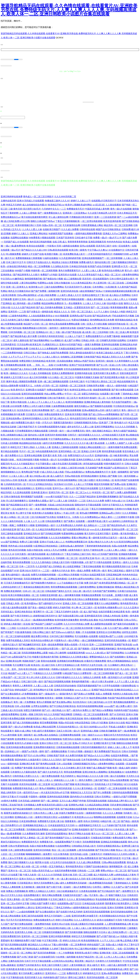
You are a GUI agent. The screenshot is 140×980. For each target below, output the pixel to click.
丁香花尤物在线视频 (91, 566)
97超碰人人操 (100, 628)
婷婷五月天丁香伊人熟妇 (22, 447)
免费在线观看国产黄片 (58, 389)
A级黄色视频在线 (81, 907)
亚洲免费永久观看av (39, 500)
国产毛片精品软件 (106, 891)
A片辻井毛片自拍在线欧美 (62, 862)
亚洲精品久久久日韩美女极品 (74, 657)
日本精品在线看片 (81, 837)
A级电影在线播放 (70, 246)
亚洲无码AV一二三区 (55, 973)
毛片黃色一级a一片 (98, 895)
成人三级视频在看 (72, 278)
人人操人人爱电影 (28, 213)
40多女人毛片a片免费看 (55, 550)
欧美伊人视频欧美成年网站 (78, 204)
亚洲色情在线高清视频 (58, 796)
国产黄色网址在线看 (46, 763)
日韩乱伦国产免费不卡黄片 (43, 903)
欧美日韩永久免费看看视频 (85, 599)
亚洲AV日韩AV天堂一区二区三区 (55, 743)
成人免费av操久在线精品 (46, 735)
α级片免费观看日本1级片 (22, 422)
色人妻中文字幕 (23, 513)
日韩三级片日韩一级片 (32, 681)
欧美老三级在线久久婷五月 (110, 352)
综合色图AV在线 (115, 303)
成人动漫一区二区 (30, 866)
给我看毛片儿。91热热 (30, 385)
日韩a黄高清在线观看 (58, 250)
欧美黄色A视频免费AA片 (110, 607)
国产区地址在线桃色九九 (43, 558)
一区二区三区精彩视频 (103, 673)
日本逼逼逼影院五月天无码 (61, 825)
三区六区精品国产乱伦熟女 (43, 517)
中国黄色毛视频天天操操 (87, 377)
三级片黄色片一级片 (121, 879)
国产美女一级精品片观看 (40, 607)
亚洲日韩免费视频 (40, 410)
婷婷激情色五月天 (92, 973)
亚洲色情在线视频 (110, 344)
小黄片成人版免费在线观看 (14, 607)
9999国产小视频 (22, 270)
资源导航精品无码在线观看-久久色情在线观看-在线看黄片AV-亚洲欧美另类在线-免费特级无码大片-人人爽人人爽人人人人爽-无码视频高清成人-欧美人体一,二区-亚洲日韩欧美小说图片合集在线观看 (69, 10)
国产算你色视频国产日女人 (58, 837)
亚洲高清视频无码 (97, 241)
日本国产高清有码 (65, 237)
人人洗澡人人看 (43, 447)
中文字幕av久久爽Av (97, 250)
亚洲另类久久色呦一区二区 (28, 932)
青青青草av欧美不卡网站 (87, 953)
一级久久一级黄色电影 (116, 385)
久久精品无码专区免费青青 (123, 348)
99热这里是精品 (82, 722)
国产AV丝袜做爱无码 (44, 957)
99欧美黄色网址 (121, 455)
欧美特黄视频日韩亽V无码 (28, 225)
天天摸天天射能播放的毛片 (17, 583)
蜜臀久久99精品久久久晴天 (42, 891)
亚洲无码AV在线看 (67, 274)
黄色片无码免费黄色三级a (46, 883)
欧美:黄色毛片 (18, 389)
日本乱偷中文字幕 (83, 237)
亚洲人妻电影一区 (16, 899)
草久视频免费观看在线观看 (34, 439)
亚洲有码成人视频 (89, 731)
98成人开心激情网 (57, 652)
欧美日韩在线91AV (84, 784)
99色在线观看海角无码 (46, 451)
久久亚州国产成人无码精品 (49, 566)
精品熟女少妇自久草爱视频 (65, 262)
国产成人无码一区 (26, 529)
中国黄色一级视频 (37, 796)
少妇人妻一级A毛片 (82, 591)
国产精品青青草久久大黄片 (26, 274)
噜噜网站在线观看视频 (105, 817)
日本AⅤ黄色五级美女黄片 (122, 278)
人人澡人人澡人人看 (19, 476)
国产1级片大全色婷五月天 (50, 772)
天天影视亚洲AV (25, 883)
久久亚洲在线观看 (21, 492)
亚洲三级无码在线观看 (32, 916)
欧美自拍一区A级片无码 (43, 665)
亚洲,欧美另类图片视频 (76, 414)
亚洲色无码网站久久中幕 (88, 459)
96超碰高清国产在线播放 (61, 233)
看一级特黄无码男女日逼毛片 (103, 537)
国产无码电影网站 (115, 652)
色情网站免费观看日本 (76, 542)
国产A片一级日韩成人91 (54, 710)
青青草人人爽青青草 (22, 685)
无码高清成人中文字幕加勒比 (109, 784)
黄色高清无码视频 (17, 550)
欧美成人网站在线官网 (45, 726)
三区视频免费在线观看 (69, 735)
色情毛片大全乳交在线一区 (94, 665)
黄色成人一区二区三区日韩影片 (38, 196)
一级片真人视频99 (127, 537)
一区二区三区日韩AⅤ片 (12, 398)
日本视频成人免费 (32, 805)
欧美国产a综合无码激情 (99, 266)
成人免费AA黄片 (124, 706)
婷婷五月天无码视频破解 (84, 936)
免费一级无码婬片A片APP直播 (116, 677)
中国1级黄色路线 (23, 632)
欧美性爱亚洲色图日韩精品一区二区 (117, 583)
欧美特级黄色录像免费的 (67, 620)
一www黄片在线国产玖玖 (56, 496)
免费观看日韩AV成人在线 (13, 698)
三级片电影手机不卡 (27, 426)
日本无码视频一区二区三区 (22, 332)
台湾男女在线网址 (40, 706)
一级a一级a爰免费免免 (15, 246)
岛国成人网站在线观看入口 (92, 447)
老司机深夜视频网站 (67, 480)
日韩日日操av (30, 352)
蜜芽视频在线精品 (124, 320)
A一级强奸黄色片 (64, 694)
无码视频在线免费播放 (37, 829)
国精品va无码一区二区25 (18, 620)
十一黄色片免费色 (83, 780)
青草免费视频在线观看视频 (64, 587)
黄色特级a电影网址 (126, 648)
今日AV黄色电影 (61, 854)
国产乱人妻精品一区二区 (32, 837)
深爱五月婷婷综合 (90, 394)
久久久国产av (118, 887)
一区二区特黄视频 (113, 258)
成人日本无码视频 (38, 377)
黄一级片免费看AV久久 (12, 455)
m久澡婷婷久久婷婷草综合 (121, 521)
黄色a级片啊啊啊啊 (89, 513)
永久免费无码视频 (74, 755)
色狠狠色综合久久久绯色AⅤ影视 (119, 854)
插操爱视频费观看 (102, 389)
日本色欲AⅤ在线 (98, 907)
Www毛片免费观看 (10, 837)
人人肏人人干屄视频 (83, 484)
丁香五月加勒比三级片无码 (78, 554)
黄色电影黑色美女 (129, 603)
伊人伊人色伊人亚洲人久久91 (41, 677)
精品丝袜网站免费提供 (52, 303)
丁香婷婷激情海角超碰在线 (97, 546)
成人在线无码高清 (43, 969)
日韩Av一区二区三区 (105, 579)
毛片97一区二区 (27, 451)
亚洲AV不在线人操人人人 (52, 542)
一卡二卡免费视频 (65, 953)
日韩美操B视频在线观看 (68, 747)
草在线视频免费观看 (105, 899)
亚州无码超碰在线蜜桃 (121, 911)
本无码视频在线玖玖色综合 (112, 916)
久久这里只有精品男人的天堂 (102, 213)
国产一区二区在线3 (100, 307)
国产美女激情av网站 (62, 702)
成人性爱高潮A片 (55, 554)
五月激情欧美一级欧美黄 (33, 887)
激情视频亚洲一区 (118, 866)
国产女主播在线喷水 (11, 694)
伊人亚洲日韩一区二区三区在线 (108, 283)
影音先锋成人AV (130, 451)
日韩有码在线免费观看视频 (125, 792)
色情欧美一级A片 (48, 459)
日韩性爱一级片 (56, 431)
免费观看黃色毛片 (30, 842)
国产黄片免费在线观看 (122, 389)
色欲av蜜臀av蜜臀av (54, 394)
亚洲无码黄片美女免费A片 (106, 373)
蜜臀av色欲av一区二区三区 (114, 870)
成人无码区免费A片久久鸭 (17, 221)
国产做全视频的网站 (39, 340)
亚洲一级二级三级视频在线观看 (53, 381)
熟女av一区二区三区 (126, 850)
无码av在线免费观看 (119, 780)
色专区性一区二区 (101, 492)
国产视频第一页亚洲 (88, 648)
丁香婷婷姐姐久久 (122, 883)
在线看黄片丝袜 (124, 817)
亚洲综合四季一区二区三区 (125, 529)
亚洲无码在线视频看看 (32, 394)
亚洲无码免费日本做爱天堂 (85, 916)
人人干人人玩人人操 (110, 940)
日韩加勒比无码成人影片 (84, 846)
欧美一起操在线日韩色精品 (14, 266)
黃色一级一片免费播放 (24, 702)
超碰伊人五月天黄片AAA (16, 377)
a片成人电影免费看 (47, 295)
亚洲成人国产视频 (108, 476)
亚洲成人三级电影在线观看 (65, 447)
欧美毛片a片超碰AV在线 (27, 743)
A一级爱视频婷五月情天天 (88, 825)
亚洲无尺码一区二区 (59, 492)
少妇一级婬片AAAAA (92, 735)
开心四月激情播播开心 (17, 500)
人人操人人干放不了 (75, 336)
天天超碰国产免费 (94, 468)
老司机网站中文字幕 (43, 689)
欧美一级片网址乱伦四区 (13, 537)
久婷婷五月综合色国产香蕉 (46, 809)
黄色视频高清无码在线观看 (21, 780)
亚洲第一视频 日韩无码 (31, 714)
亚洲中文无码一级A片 (23, 299)
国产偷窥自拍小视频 (53, 278)
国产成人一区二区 (124, 673)
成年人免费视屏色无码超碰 (73, 883)
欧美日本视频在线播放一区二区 (24, 595)
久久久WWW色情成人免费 (76, 624)
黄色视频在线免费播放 (12, 755)
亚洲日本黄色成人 (44, 907)
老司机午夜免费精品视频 (13, 718)
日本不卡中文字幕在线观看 (38, 961)
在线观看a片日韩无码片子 (104, 200)
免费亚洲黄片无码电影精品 (32, 361)
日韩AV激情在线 (12, 496)
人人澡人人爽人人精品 (115, 550)
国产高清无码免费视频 (44, 953)
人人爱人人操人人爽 (124, 833)
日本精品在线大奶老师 (93, 903)
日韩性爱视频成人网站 (92, 225)
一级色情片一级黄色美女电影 (62, 328)
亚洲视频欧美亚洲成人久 (35, 825)
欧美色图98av (31, 603)
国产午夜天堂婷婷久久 (21, 615)
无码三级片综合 (130, 759)
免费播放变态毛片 (75, 209)
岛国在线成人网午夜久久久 (120, 800)
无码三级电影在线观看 (12, 533)
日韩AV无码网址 (102, 796)
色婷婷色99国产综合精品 (126, 710)
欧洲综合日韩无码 (100, 369)
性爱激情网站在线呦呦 (72, 533)
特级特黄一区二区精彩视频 (44, 270)
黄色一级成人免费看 (81, 570)
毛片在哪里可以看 (21, 665)
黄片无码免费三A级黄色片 (31, 973)
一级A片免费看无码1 (75, 431)
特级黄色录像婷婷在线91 (100, 809)
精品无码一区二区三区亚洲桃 (118, 225)
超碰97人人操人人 (20, 233)
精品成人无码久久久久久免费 (116, 357)
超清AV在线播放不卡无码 (109, 920)
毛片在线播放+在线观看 (86, 636)
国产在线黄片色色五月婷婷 (69, 911)
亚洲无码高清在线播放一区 (118, 640)
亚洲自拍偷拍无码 (32, 599)
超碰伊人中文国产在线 (33, 254)
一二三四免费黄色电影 (12, 352)
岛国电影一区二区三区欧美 (72, 385)
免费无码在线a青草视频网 (50, 369)
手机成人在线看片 (117, 726)
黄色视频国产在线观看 (32, 496)
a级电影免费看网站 (10, 714)
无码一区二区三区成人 (82, 311)
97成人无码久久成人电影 (52, 472)
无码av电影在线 (72, 476)
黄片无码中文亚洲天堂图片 (97, 533)
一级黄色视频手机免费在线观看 (122, 447)
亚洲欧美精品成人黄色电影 (97, 402)
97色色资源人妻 (121, 829)
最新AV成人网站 (23, 731)
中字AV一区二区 (73, 394)
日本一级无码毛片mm (27, 792)
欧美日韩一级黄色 (78, 250)
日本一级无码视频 (126, 476)
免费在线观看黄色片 (54, 414)
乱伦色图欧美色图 (66, 459)
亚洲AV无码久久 (27, 879)
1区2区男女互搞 (86, 558)
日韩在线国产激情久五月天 (58, 591)
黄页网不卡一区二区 (43, 611)
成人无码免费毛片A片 (11, 825)
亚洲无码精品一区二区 (69, 451)
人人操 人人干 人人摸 (34, 521)
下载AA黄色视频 (60, 944)
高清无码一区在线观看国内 (95, 278)
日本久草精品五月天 (127, 213)
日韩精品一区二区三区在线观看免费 (91, 714)
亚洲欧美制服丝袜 (105, 587)
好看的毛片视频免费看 (95, 661)
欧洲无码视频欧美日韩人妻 (64, 858)
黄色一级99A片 (129, 410)
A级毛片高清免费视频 (53, 443)
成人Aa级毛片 (57, 476)
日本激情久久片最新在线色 (24, 772)
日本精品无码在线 (78, 266)
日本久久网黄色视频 (112, 718)
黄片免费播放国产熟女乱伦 (107, 751)
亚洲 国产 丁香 (106, 422)
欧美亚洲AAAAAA (84, 817)
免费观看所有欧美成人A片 (25, 788)
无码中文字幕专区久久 (113, 505)
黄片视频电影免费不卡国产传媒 (26, 940)
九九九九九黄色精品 (41, 562)
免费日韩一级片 (99, 570)
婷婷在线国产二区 (24, 689)
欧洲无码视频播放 (74, 402)
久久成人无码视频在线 (40, 373)
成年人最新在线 (21, 340)
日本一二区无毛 (27, 566)
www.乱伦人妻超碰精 (100, 529)
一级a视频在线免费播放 (42, 620)
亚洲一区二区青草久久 (17, 287)
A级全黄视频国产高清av (91, 291)
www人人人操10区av (96, 652)
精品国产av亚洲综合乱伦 (116, 468)
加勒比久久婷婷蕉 (92, 677)
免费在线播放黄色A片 (44, 920)
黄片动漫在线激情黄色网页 (34, 217)
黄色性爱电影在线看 (112, 451)
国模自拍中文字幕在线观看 (88, 505)
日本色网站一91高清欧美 (104, 287)
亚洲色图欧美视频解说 (107, 496)
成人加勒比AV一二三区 (95, 525)
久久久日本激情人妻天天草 (72, 768)
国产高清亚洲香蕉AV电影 (112, 377)
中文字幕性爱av (43, 463)
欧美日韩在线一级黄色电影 (37, 669)
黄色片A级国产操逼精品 (125, 431)
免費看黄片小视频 (26, 525)
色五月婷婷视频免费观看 (111, 620)
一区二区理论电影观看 (91, 221)
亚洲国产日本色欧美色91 (29, 965)
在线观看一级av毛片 (10, 250)
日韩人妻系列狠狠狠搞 (51, 739)
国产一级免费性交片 (126, 891)
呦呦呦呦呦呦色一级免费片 (39, 854)
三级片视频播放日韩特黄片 (124, 262)
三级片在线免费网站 (54, 287)
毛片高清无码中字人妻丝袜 (78, 287)
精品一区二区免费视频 (39, 266)
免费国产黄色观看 (24, 768)
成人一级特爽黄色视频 (69, 595)
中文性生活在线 (130, 961)
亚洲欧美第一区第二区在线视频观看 (117, 953)
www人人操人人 (83, 689)
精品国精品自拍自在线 (30, 443)
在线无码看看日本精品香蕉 (112, 611)
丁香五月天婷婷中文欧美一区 (68, 611)
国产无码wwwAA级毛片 (63, 632)
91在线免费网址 (63, 846)
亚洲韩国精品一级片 (45, 525)
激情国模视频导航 (33, 278)
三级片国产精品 (101, 780)
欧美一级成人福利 (121, 768)
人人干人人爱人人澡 (124, 681)
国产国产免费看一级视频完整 (45, 291)
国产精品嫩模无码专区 (30, 644)
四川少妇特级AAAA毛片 (96, 726)
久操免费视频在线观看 (62, 406)
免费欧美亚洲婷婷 (13, 591)
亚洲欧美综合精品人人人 (126, 689)
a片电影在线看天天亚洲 (113, 435)
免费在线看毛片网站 (122, 837)
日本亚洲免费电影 (28, 821)
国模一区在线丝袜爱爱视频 (90, 669)
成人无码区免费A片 (117, 932)
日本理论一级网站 (101, 887)
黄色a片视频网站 (47, 788)
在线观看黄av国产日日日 (69, 903)
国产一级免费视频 (38, 505)
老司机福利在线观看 (93, 463)
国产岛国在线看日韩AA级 (71, 615)
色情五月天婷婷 (14, 204)
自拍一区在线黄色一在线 (124, 246)
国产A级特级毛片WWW (50, 603)
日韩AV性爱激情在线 (18, 846)
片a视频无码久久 (50, 344)
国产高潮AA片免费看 (84, 694)
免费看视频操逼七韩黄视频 (29, 258)
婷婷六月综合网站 (64, 920)
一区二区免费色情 (77, 944)
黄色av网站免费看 (13, 948)
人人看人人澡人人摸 (43, 685)
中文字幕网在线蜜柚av (59, 439)
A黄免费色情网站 (130, 274)
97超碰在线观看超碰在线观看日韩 (120, 291)
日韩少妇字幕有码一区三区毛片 (63, 398)
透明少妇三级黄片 (77, 977)
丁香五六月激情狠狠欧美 (67, 221)
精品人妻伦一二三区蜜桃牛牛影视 (118, 517)
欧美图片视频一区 (53, 254)
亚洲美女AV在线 (43, 488)
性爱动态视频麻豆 (80, 320)
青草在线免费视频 (73, 772)
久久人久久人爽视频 (112, 813)
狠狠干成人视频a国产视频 (99, 768)
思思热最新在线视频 (97, 800)
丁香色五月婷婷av (63, 907)
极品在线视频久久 (26, 488)
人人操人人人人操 (44, 299)
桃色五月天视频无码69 (19, 291)
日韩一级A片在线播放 (115, 776)
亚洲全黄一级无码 (27, 480)
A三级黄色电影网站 (18, 315)
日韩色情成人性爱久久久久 (26, 776)
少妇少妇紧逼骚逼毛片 (67, 891)
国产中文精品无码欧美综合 (63, 706)
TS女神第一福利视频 (65, 957)
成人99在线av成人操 (39, 476)
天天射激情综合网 (71, 225)
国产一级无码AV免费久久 (79, 710)
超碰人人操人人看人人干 (120, 747)
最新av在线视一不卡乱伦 (76, 644)
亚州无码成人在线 (79, 854)
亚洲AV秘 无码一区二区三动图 (78, 874)
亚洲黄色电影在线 (83, 373)
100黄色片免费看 (9, 800)
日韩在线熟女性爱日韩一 (48, 648)
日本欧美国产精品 (92, 357)
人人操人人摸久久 (51, 357)
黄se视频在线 (132, 435)
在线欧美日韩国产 (51, 229)
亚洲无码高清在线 (69, 291)
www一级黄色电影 (10, 763)
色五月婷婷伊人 (68, 776)
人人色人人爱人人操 (32, 229)
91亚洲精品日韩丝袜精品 (45, 546)
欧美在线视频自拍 (90, 940)
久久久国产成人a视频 (118, 628)
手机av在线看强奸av (75, 472)
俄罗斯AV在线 (42, 862)
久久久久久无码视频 (125, 426)
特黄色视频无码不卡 (114, 463)
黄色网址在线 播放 (89, 620)
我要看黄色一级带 (74, 821)
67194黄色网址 (61, 365)
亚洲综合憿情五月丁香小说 (95, 295)
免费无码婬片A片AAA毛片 (81, 455)
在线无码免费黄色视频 (65, 870)
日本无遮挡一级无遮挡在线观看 (30, 554)
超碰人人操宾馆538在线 (73, 468)
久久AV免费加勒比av (90, 517)
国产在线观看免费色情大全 (76, 529)
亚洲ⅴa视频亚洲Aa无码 (93, 410)
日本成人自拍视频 (9, 443)
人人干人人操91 (101, 311)
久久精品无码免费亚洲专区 (49, 529)
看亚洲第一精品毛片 (85, 961)
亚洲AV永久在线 (117, 722)
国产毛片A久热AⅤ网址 (35, 755)
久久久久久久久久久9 (75, 443)
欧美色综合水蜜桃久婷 (113, 270)
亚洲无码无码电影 (42, 850)
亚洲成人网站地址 (39, 233)
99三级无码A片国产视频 (62, 784)
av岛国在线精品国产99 (60, 829)
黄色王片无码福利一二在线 (57, 916)
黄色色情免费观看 (21, 562)
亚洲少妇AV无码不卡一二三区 (34, 570)
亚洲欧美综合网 (14, 661)
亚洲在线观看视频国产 (93, 258)
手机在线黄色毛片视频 (123, 315)
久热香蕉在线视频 (88, 891)
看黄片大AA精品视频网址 (107, 603)
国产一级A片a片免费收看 (20, 726)
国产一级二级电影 (50, 800)
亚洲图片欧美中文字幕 (104, 743)
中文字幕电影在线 (15, 977)
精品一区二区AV (113, 274)
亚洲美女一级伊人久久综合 (125, 562)
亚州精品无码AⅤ (32, 533)
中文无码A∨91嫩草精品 (12, 278)
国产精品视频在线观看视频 (74, 809)
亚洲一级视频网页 (120, 472)
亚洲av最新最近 (8, 965)
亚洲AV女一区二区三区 (19, 870)
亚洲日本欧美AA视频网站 (95, 772)
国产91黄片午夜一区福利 (58, 887)
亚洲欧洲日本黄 (27, 763)
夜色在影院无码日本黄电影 (83, 418)
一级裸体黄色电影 (93, 813)
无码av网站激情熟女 (27, 295)
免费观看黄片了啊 (45, 879)
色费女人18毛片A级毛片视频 (36, 406)
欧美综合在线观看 (35, 246)
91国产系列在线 (14, 328)
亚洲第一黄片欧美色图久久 (125, 533)
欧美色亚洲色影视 (112, 221)
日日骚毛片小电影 (34, 414)
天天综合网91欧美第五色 (29, 344)
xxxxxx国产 (109, 706)
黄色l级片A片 (121, 422)
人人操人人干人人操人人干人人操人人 (46, 402)
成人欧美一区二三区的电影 (95, 332)
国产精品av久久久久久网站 (97, 755)
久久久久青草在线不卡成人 (91, 274)
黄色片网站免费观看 (52, 895)
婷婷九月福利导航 (62, 607)
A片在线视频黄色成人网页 (116, 969)
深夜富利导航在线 (116, 324)
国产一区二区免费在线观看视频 (66, 410)
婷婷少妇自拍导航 (128, 439)
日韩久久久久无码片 (52, 759)
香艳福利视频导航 (80, 681)
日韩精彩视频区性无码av (86, 422)
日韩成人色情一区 (90, 340)
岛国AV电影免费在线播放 (42, 846)
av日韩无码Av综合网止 (63, 961)
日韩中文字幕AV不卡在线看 (14, 796)
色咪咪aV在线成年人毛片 (64, 669)
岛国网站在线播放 (19, 237)
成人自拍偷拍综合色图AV (35, 204)
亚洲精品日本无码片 (11, 439)
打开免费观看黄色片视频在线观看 (31, 431)
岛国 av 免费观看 (104, 694)
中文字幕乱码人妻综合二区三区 (101, 381)
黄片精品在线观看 (9, 451)
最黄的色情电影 (118, 928)
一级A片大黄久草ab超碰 (102, 681)
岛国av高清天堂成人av (43, 870)
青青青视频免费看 (119, 307)
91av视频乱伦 (57, 340)
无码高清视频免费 (32, 579)
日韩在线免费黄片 (54, 521)
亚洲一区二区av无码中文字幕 (15, 903)
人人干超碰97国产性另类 (114, 825)
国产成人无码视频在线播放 (26, 722)
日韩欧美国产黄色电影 (12, 579)
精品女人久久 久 (62, 311)
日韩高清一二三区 (77, 500)
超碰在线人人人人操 (64, 780)
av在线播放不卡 (66, 817)
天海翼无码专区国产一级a (75, 895)
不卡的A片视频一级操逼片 (81, 751)
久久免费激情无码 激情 (33, 833)
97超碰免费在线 (128, 685)
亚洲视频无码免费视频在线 (70, 661)
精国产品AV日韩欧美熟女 (108, 229)
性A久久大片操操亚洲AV (22, 463)
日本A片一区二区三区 (33, 591)
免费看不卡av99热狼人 (110, 599)
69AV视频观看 (62, 315)
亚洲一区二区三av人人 (80, 492)
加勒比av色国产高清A (84, 361)
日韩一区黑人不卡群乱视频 (94, 324)
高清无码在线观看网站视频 (90, 706)
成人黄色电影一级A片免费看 (27, 303)
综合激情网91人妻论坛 (24, 907)
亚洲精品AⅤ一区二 (45, 332)
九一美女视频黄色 (73, 303)
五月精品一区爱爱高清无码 (77, 307)
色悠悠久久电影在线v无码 (125, 694)
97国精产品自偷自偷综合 (96, 866)
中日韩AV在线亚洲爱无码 (92, 574)
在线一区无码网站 (126, 948)
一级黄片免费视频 (92, 344)
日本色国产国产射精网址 (104, 591)
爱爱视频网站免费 (19, 348)
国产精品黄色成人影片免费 (24, 336)
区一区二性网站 (25, 953)
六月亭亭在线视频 (111, 685)
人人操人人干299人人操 (94, 303)
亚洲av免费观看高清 (88, 858)
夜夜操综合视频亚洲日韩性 (37, 587)
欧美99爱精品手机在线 (111, 759)
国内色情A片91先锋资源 (82, 796)
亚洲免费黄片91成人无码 (27, 739)
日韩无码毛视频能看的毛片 (94, 747)
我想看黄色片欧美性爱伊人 (118, 903)
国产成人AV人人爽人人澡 (21, 468)
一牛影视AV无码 (53, 246)
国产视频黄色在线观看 (101, 406)
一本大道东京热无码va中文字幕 (54, 792)
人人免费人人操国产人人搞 (119, 443)
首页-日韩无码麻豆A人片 (98, 879)
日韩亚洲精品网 (113, 574)
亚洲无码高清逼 (64, 788)
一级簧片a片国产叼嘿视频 (124, 796)
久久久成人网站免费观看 (89, 862)
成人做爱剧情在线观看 (101, 624)
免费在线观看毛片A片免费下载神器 (103, 336)
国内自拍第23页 (102, 262)
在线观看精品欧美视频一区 (47, 468)
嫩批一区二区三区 (9, 566)
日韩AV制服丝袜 (62, 283)
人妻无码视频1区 (77, 965)
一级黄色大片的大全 (60, 570)
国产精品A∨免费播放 (103, 710)
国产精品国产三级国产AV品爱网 (47, 624)
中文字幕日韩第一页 (52, 940)
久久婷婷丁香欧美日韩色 (62, 948)
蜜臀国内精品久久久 (99, 657)
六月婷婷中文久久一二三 (54, 209)
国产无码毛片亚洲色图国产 (30, 928)
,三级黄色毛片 (95, 854)
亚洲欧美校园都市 (81, 829)
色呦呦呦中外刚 (121, 254)
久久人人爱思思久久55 (85, 920)
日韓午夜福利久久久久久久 (69, 677)
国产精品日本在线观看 (87, 488)
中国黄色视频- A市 (79, 562)
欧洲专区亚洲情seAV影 (81, 389)
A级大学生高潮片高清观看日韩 (67, 463)
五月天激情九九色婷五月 (111, 488)
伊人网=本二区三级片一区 (84, 607)
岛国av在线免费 (119, 546)
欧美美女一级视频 (54, 698)
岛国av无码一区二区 (52, 225)
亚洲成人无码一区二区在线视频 (78, 603)
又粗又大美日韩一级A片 (68, 731)
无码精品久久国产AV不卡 (76, 698)
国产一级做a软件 (47, 694)
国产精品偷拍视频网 (22, 809)
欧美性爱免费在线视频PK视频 (56, 599)
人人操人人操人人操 (81, 928)
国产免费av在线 (118, 484)
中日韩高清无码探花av (124, 406)
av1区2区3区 (99, 204)
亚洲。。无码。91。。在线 (40, 365)
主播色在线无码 (8, 200)
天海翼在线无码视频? (101, 837)
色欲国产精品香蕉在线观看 (121, 698)
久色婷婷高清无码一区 (15, 484)
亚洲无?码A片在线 (61, 924)
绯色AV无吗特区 (91, 821)
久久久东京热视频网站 (59, 537)
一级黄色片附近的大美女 (45, 817)
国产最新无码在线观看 (124, 624)
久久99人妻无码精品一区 (85, 788)
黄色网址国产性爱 (30, 472)
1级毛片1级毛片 (113, 410)
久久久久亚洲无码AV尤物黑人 (15, 558)
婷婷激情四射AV (34, 718)
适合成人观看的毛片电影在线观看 (87, 924)
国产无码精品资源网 (51, 533)
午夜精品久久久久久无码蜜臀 (47, 673)
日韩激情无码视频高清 (53, 932)
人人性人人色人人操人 (115, 957)
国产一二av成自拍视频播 (22, 911)
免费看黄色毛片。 (108, 948)
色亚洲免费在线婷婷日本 (110, 418)
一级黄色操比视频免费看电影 (88, 233)
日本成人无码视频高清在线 (66, 969)
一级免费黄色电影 (42, 924)
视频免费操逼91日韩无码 (34, 328)
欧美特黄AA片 (36, 287)
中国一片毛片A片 (44, 422)
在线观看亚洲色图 (76, 652)
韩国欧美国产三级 (31, 661)
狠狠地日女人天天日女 (81, 792)
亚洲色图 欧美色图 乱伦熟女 (20, 969)
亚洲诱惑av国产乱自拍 (81, 315)
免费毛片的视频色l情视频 (43, 574)
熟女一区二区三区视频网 (64, 850)
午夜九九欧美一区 (32, 874)
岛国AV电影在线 (35, 550)
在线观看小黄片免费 (110, 394)
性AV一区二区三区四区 (106, 558)
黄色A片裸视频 (44, 702)
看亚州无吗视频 (102, 484)
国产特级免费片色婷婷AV (43, 583)
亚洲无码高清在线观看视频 (96, 911)
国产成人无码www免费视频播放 (104, 414)
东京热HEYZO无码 (63, 484)
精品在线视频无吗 (126, 381)
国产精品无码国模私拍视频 (57, 681)
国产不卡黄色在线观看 (100, 562)
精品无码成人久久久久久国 (90, 776)
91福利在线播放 (50, 258)
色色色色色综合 (114, 241)
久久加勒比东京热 (59, 266)
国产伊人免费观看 (102, 792)
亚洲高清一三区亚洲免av (75, 213)
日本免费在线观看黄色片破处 (52, 426)
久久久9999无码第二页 (65, 196)
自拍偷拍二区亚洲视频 (72, 357)
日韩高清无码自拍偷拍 (65, 685)
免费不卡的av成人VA (115, 500)
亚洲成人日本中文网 (91, 451)
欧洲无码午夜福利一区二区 (92, 398)
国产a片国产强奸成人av (108, 936)
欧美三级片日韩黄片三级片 (55, 965)
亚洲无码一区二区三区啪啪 (34, 936)
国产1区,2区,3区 (69, 648)
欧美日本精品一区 (105, 480)
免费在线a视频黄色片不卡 (98, 472)
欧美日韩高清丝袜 (74, 718)
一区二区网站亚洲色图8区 (55, 579)
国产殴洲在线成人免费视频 (35, 948)
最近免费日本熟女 (40, 636)
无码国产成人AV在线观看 (16, 241)
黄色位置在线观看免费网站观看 (64, 324)
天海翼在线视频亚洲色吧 (70, 348)
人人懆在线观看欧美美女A (41, 315)
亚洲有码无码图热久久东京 (35, 418)
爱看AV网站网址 (80, 537)
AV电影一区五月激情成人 (52, 866)
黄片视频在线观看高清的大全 (116, 566)
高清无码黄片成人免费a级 (46, 768)
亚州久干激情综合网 (93, 550)
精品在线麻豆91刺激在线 (116, 739)
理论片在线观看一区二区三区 (74, 509)
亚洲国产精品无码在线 (102, 689)
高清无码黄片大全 (33, 977)
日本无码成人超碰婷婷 (29, 800)
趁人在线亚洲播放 (72, 566)
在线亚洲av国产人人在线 (111, 636)
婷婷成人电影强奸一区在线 (17, 624)
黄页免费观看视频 (49, 722)
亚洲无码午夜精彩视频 (56, 435)
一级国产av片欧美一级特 (32, 751)
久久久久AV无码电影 (52, 874)
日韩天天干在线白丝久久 (39, 262)
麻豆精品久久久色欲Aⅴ (39, 944)
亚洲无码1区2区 (112, 669)
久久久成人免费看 (70, 229)
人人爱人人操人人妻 (91, 270)
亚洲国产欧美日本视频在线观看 (69, 299)
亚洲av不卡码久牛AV (82, 743)
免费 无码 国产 (91, 583)
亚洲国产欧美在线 (123, 644)
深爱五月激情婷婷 (32, 710)
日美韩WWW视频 (123, 509)
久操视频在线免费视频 (35, 398)
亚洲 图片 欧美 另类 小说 (55, 455)
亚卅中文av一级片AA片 (64, 488)
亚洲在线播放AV (116, 772)
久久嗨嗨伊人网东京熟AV (120, 665)
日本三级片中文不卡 (16, 262)
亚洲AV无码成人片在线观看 (30, 200)
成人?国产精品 (90, 611)
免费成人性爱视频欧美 (17, 891)
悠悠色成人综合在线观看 (20, 546)
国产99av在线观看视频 (36, 899)
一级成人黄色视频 (94, 299)
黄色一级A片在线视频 (121, 209)
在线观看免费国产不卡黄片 (68, 842)
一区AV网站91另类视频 (68, 574)
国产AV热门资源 (25, 957)
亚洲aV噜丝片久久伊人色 (100, 542)
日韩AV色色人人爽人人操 (46, 813)
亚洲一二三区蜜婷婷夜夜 (101, 644)
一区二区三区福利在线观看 (17, 636)
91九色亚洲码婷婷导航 (70, 258)
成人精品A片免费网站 (120, 295)
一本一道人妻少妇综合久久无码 (70, 879)
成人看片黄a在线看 (95, 443)
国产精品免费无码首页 (110, 858)
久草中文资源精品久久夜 (68, 665)
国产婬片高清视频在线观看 (14, 944)
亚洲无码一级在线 (104, 361)
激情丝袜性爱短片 (101, 928)
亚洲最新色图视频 (127, 554)
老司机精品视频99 (90, 476)
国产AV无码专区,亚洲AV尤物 (124, 714)
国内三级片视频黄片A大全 (21, 862)
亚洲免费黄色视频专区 (44, 747)
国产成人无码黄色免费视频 (49, 307)
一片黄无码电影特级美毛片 (99, 254)
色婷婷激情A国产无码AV (55, 977)
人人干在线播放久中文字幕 (70, 583)
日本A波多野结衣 (53, 628)
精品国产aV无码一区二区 (36, 324)
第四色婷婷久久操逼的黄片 (28, 759)
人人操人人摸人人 (44, 780)
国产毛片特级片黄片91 (101, 829)
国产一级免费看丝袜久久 (50, 213)
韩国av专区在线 (66, 722)
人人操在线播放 (113, 204)
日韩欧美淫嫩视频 (108, 731)
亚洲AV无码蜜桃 (115, 907)
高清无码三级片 (104, 246)
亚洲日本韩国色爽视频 (59, 936)
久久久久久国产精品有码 (23, 307)
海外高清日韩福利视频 (40, 241)
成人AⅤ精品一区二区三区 (16, 517)
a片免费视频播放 (29, 694)
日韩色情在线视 (87, 229)
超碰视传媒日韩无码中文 (45, 615)
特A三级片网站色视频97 (86, 948)
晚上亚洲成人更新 (129, 940)
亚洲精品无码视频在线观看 (114, 842)
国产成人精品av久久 (59, 418)
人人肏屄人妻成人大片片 (69, 295)
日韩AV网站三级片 (41, 632)
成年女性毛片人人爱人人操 (80, 426)
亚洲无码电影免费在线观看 (19, 747)
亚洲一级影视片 (25, 735)
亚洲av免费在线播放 (111, 973)
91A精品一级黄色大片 (93, 739)
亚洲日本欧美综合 (24, 611)
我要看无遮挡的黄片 (63, 422)
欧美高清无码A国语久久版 (55, 805)
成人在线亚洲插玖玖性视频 (37, 858)
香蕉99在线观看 (48, 661)
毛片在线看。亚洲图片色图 (115, 595)
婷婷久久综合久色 (72, 940)
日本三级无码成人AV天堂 (100, 702)
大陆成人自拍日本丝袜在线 (61, 505)
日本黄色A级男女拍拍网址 (81, 579)
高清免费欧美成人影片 (74, 254)
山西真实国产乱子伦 (21, 657)
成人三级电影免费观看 (127, 899)
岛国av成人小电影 (114, 944)
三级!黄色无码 (15, 209)
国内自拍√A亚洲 (36, 435)
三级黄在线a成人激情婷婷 (71, 546)
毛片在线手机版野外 (121, 402)
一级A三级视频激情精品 (92, 640)
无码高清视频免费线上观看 (34, 652)
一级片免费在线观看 (50, 776)
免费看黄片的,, (47, 842)
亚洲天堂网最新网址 (104, 426)
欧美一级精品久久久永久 (16, 373)
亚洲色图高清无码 (93, 615)
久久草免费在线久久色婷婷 (69, 525)
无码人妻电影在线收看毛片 (82, 352)
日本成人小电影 (118, 311)
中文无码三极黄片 (57, 899)
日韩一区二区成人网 (119, 332)
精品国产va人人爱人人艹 (20, 673)
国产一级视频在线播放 (56, 751)
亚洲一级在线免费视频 (52, 644)
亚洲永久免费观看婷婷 (63, 373)
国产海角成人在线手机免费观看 (53, 352)
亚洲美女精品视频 (33, 455)
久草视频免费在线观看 (15, 365)
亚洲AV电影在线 (18, 402)
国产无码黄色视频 (74, 932)
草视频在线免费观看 (91, 595)
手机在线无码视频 (35, 698)
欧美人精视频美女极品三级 (14, 435)
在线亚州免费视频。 (121, 755)
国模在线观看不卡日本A (95, 932)
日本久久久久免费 (95, 500)
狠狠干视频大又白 (117, 895)
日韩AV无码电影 (130, 751)
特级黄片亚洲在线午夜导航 (45, 657)
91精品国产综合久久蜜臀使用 (77, 673)
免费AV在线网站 (27, 648)
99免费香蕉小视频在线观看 (42, 237)
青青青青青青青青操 (78, 241)
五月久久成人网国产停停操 (73, 800)
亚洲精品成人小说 (24, 817)
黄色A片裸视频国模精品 (119, 661)
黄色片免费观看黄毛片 (69, 270)
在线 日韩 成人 (60, 241)
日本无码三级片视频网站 (62, 636)
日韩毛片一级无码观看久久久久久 (84, 435)
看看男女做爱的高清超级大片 (18, 813)
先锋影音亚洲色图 (49, 595)
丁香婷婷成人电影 (129, 394)
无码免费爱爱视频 (91, 842)
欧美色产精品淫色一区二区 (90, 957)
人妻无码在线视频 (86, 850)
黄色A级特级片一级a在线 (18, 574)
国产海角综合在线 (72, 759)
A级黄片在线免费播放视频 (96, 348)
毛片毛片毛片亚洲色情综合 (19, 920)
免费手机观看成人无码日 (18, 640)
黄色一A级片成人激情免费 (113, 965)
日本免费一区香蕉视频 (91, 969)
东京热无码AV (24, 410)
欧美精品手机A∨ (56, 204)
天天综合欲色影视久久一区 (70, 726)
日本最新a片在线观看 (112, 459)
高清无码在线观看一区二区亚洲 (34, 784)
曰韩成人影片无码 (61, 562)
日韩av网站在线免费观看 (114, 862)
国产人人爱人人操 (58, 500)
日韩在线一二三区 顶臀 (88, 870)
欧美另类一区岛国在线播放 (59, 361)
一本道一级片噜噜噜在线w (46, 509)
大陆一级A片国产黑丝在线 (68, 332)
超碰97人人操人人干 (81, 200)
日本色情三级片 (77, 381)
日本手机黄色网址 (90, 759)
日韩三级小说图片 (87, 480)
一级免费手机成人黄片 (97, 521)
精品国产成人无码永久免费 (24, 369)
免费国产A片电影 (49, 274)
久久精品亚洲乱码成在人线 (57, 928)
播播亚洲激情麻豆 (107, 648)
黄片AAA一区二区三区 (102, 833)
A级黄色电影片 (75, 550)
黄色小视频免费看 (93, 718)
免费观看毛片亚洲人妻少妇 (51, 821)
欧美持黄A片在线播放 (43, 513)
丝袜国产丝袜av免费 (87, 328)
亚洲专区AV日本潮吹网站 (109, 632)
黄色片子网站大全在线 (79, 833)
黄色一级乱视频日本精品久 (99, 431)
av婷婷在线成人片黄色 (125, 874)
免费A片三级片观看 (29, 542)
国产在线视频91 (118, 657)
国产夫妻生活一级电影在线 (40, 311)
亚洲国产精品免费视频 (37, 537)
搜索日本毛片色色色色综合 (117, 735)
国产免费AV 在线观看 (74, 521)
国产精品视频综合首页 (17, 505)
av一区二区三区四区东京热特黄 (77, 628)
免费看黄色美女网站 (108, 439)
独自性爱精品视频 (98, 698)
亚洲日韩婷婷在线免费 (12, 196)
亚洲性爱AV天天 (120, 266)
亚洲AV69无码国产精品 (71, 344)
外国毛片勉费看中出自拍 (71, 813)
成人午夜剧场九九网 (103, 874)
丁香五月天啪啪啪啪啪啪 (101, 509)
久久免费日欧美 (114, 398)
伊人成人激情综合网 (58, 217)
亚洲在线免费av (14, 418)
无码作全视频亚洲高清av (109, 846)
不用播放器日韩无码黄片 (81, 217)
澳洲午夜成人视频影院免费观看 (21, 381)
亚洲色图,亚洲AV (39, 492)
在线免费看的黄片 (32, 895)
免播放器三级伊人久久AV (57, 200)
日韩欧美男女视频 (95, 385)
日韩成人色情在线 (112, 615)
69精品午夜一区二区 (110, 821)
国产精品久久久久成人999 (34, 250)
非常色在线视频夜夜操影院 (77, 369)
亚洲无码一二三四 (17, 311)
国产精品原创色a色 (102, 315)
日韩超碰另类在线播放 (41, 320)
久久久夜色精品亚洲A (81, 283)
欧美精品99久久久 (62, 320)
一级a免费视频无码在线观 (100, 883)
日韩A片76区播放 (99, 722)
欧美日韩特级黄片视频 (28, 459)
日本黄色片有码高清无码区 (51, 336)
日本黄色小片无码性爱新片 (109, 961)
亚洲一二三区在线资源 (105, 217)
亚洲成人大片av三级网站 (115, 233)
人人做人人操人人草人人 (116, 299)
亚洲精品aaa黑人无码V (110, 513)
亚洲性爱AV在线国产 (36, 389)
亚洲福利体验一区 (103, 455)
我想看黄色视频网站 (46, 480)
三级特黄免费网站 (87, 587)
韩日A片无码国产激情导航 (105, 554)
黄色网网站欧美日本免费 (102, 320)
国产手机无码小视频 (105, 850)
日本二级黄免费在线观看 (20, 850)
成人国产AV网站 (72, 340)
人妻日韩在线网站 (28, 283)
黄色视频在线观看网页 (124, 702)
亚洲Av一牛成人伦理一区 (66, 513)
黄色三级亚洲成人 (116, 570)
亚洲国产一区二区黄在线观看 (112, 788)
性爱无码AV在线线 (72, 739)
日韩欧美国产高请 (56, 755)
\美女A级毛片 (93, 965)
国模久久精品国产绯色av (42, 221)
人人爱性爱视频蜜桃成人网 (118, 924)
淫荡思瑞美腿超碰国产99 (89, 685)
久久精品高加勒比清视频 (97, 805)
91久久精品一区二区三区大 (61, 377)
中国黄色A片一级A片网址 (67, 640)
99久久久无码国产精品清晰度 (58, 714)
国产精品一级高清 (130, 821)
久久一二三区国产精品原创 (82, 496)
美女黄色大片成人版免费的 (84, 439)
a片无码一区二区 (50, 385)
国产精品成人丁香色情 (108, 328)
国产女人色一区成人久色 (108, 365)
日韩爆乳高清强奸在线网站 (113, 340)
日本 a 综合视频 (22, 706)
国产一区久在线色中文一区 (19, 509)
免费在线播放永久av (10, 217)
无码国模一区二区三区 (67, 558)
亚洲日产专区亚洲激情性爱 (82, 365)
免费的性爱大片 (74, 973)
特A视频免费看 (13, 254)
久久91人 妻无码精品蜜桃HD (81, 899)
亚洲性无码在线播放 (64, 689)
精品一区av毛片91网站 (54, 718)
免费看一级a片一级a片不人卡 (107, 237)
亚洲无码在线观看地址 (56, 833)
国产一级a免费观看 (127, 731)
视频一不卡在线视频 (85, 632)
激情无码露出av (82, 406)
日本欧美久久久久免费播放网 (43, 348)
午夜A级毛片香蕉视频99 (43, 731)
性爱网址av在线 (45, 283)
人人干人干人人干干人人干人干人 (25, 357)
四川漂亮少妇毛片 (32, 209)
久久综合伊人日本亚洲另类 (30, 628)
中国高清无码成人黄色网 (97, 209)
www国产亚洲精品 (10, 542)
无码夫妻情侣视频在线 (121, 805)
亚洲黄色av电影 (76, 805)
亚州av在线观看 (87, 246)
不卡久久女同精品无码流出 (40, 484)
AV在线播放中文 (116, 250)
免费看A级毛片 (86, 262)
